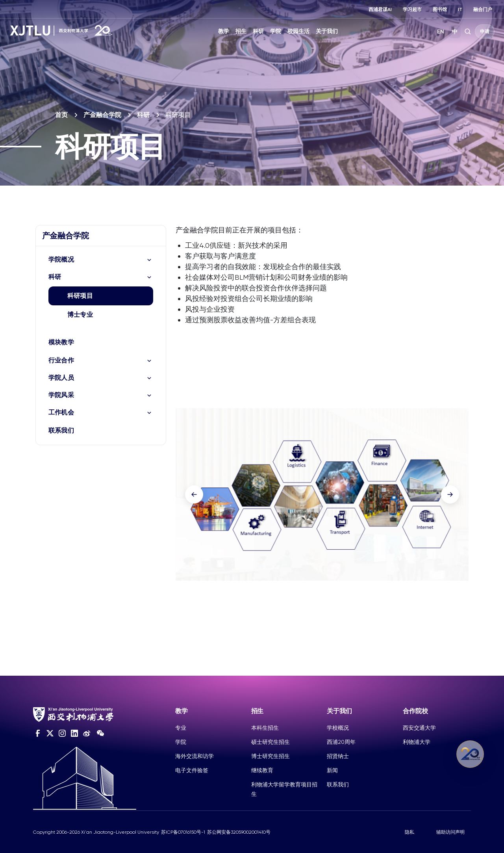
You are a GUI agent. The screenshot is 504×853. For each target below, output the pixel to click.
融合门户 (483, 9)
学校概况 (338, 728)
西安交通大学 (419, 728)
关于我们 (327, 31)
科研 (258, 31)
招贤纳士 (338, 756)
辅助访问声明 (450, 832)
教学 (224, 31)
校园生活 (298, 31)
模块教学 (61, 342)
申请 (485, 32)
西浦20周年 (341, 742)
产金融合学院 (102, 115)
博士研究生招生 (271, 756)
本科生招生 (265, 728)
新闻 (332, 770)
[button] (194, 494)
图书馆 (440, 9)
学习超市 (412, 9)
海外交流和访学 (195, 756)
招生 (241, 31)
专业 (181, 728)
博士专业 (80, 315)
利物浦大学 (417, 742)
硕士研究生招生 (271, 742)
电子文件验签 (192, 770)
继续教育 (262, 770)
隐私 (409, 832)
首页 (61, 115)
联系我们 (61, 430)
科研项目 (80, 296)
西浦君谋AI (380, 9)
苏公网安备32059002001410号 (239, 832)
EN (441, 32)
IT (460, 9)
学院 (276, 31)
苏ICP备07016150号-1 (183, 832)
